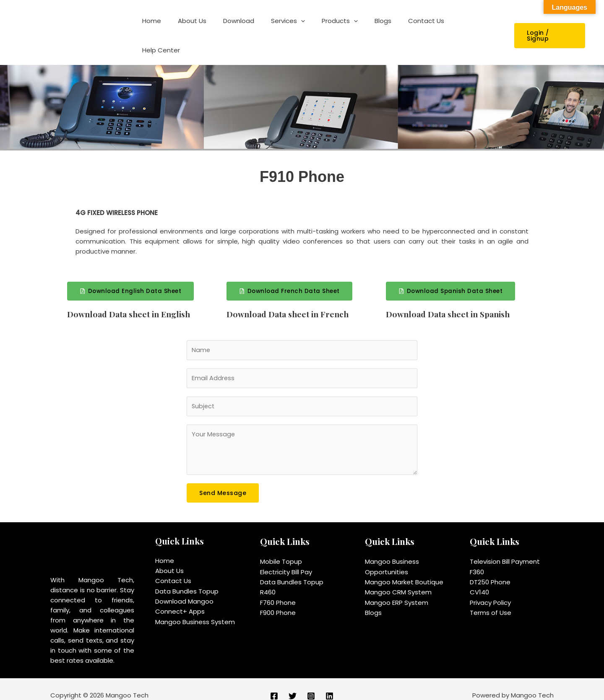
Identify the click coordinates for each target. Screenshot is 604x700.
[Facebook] (274, 684)
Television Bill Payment (505, 549)
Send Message (223, 481)
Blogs (392, 28)
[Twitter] (293, 684)
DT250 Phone (490, 569)
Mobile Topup (281, 549)
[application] (319, 29)
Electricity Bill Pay (286, 559)
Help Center (481, 28)
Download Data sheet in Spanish (451, 300)
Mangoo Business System (195, 609)
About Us (218, 28)
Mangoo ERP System (397, 590)
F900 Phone (278, 600)
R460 (268, 579)
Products (353, 29)
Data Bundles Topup (187, 579)
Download (260, 28)
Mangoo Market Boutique (404, 569)
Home (182, 28)
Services (306, 29)
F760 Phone (278, 590)
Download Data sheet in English (132, 300)
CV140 (479, 579)
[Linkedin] (329, 684)
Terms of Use (491, 600)
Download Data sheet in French (290, 300)
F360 (477, 559)
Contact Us (431, 28)
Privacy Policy (490, 590)
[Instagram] (311, 684)
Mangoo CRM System (398, 579)
